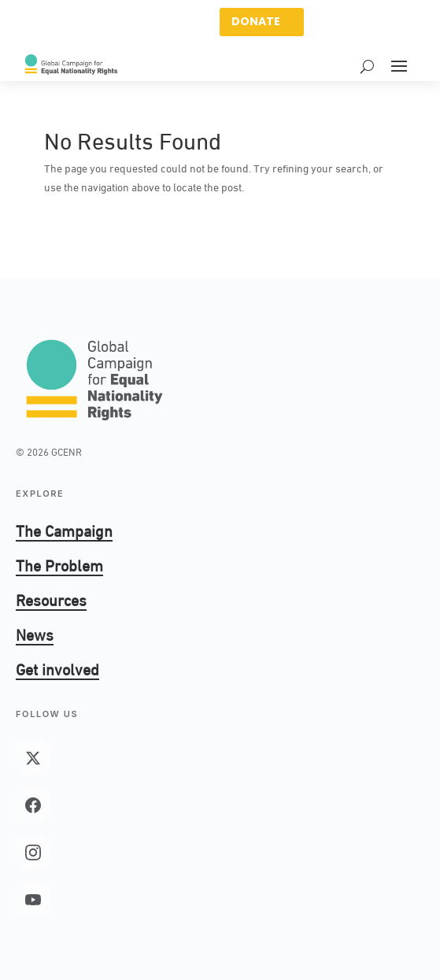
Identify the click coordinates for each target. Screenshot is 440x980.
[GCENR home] (94, 379)
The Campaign (64, 530)
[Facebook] (33, 805)
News (35, 634)
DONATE (256, 21)
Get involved (57, 668)
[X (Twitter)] (33, 758)
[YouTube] (33, 900)
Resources (51, 599)
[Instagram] (33, 852)
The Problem (59, 564)
